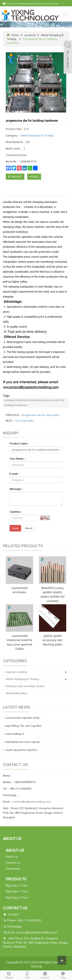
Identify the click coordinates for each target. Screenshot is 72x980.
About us (12, 857)
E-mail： (15, 474)
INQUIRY (15, 177)
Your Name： (18, 459)
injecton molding (17, 672)
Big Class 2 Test (17, 891)
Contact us (13, 863)
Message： (17, 489)
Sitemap (36, 966)
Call (27, 975)
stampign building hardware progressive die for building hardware (34, 403)
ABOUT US (15, 850)
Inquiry (45, 975)
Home (15, 35)
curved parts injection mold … (24, 718)
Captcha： (16, 512)
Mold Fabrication (17, 693)
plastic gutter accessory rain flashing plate (53, 640)
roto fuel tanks (25, 421)
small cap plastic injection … (23, 750)
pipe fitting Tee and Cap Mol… (24, 726)
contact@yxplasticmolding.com (31, 4)
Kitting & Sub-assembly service (25, 686)
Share (9, 975)
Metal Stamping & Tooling (37, 135)
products (30, 35)
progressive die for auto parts (41, 415)
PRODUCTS (16, 879)
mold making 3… (16, 734)
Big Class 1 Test (17, 885)
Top (63, 975)
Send (15, 528)
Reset (29, 528)
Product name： (20, 444)
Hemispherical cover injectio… (24, 742)
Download (13, 869)
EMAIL (34, 177)
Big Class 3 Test (17, 898)
